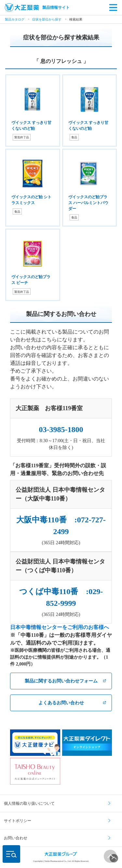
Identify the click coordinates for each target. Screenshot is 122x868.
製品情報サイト (37, 7)
